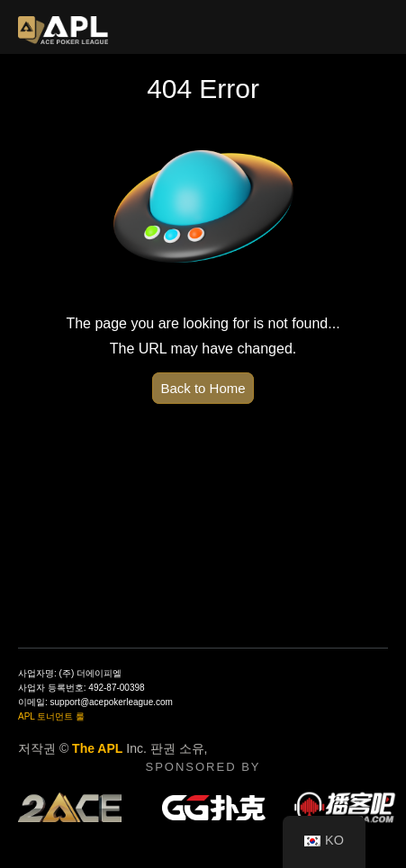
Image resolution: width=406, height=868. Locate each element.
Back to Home (203, 388)
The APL (97, 748)
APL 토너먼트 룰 (51, 716)
